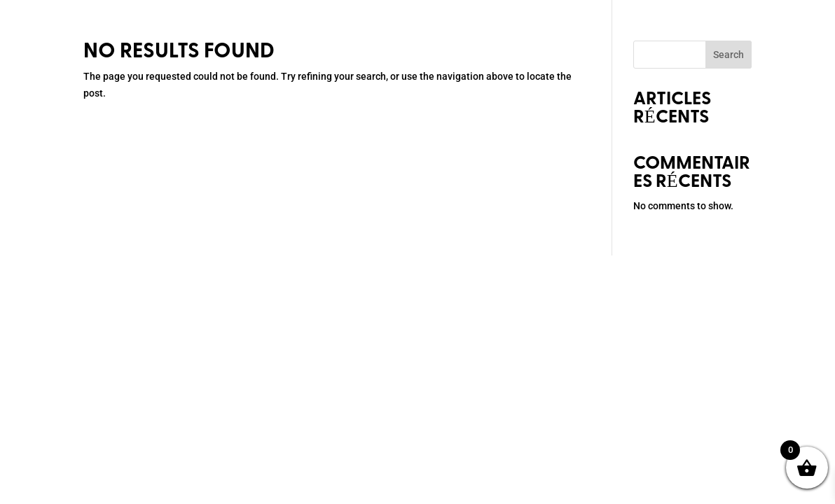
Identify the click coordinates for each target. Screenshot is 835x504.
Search (729, 55)
